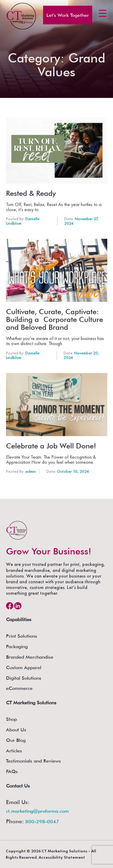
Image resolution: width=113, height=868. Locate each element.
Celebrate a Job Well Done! (51, 446)
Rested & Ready (31, 193)
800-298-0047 (42, 822)
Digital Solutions (24, 678)
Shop (11, 719)
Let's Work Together (68, 15)
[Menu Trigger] (103, 13)
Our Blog (16, 740)
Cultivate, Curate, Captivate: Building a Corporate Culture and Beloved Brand (55, 320)
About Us (16, 730)
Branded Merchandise (30, 657)
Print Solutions (22, 636)
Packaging (17, 646)
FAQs (12, 771)
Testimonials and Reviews (33, 761)
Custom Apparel (24, 668)
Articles (14, 751)
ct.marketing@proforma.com (37, 811)
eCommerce (19, 688)
